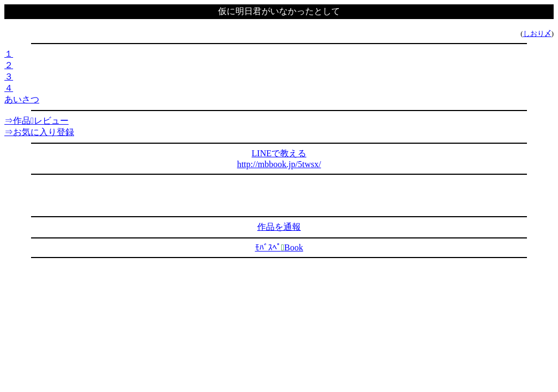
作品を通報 (279, 227)
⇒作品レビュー (37, 121)
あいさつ (22, 99)
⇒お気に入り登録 (39, 132)
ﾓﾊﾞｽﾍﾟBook (279, 247)
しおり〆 (537, 33)
